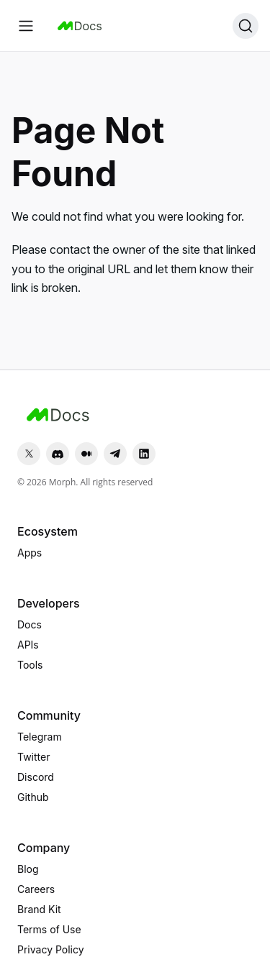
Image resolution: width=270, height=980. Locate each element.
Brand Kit (39, 909)
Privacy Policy (51, 949)
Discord (36, 777)
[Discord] (58, 454)
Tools (30, 665)
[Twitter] (29, 454)
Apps (30, 553)
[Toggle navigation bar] (26, 26)
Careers (36, 889)
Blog (28, 869)
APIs (28, 645)
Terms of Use (49, 929)
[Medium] (86, 454)
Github (33, 797)
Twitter (33, 757)
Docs (30, 624)
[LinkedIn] (144, 454)
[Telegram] (115, 454)
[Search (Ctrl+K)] (246, 26)
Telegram (40, 737)
